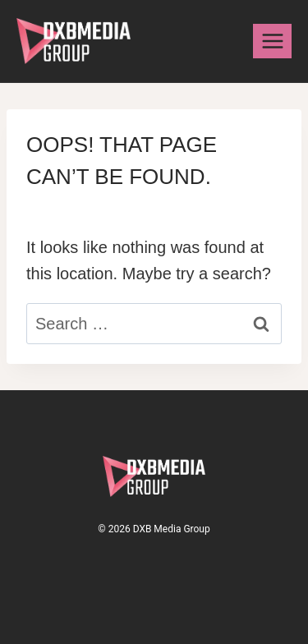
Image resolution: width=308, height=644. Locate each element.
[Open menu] (272, 41)
